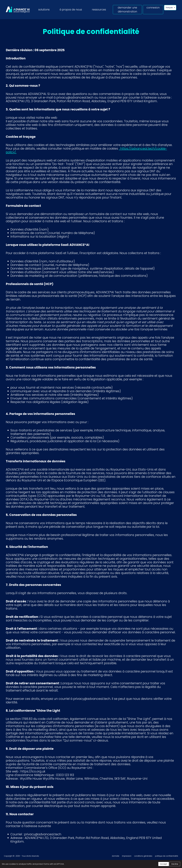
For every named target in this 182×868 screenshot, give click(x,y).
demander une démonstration (127, 10)
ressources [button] (99, 10)
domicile (116, 856)
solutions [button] (44, 10)
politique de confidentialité (167, 856)
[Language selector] (170, 8)
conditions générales (143, 856)
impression (127, 856)
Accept (164, 864)
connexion (153, 8)
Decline (175, 864)
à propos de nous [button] (71, 10)
